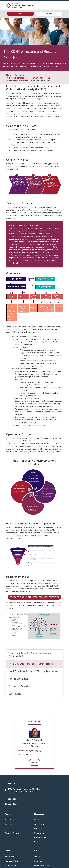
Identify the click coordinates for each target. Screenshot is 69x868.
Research (19, 75)
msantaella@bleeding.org (31, 751)
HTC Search (39, 824)
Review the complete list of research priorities (34, 597)
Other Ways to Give (42, 865)
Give (20, 14)
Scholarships (39, 833)
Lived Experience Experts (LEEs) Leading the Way (34, 671)
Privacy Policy (10, 857)
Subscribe (49, 14)
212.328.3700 (14, 799)
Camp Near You (40, 837)
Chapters (38, 820)
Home (9, 75)
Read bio (35, 762)
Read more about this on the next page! (31, 425)
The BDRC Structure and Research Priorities (31, 664)
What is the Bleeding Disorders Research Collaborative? (30, 655)
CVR (36, 842)
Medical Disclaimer (12, 861)
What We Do (10, 820)
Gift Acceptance (11, 865)
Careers (8, 829)
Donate (37, 857)
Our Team (8, 824)
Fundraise (38, 861)
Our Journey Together (19, 686)
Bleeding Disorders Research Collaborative (30, 78)
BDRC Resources (17, 694)
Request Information (13, 833)
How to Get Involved (19, 679)
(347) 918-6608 (28, 754)
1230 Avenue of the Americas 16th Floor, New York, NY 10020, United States (24, 791)
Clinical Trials (39, 829)
